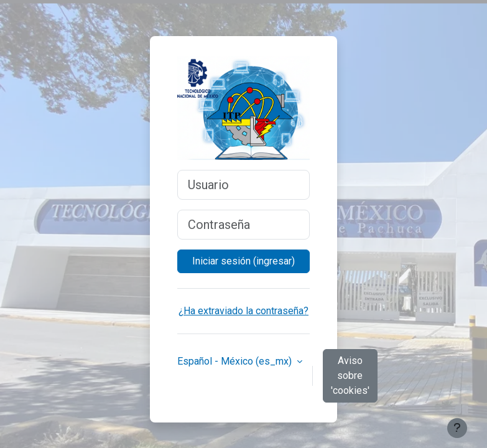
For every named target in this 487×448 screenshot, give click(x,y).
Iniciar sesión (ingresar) (243, 261)
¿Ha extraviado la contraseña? (243, 311)
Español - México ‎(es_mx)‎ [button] (236, 361)
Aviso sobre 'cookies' (350, 376)
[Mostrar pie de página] (457, 428)
